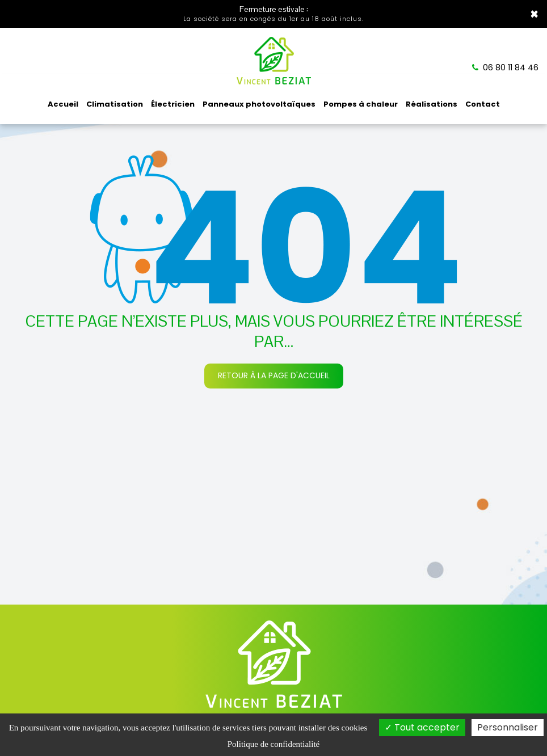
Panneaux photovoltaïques (259, 104)
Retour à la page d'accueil (274, 375)
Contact (483, 104)
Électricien (173, 104)
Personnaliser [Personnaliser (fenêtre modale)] (508, 727)
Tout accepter (422, 727)
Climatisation (115, 104)
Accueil (63, 104)
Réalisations (432, 104)
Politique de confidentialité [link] (273, 744)
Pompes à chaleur (361, 104)
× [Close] (534, 14)
